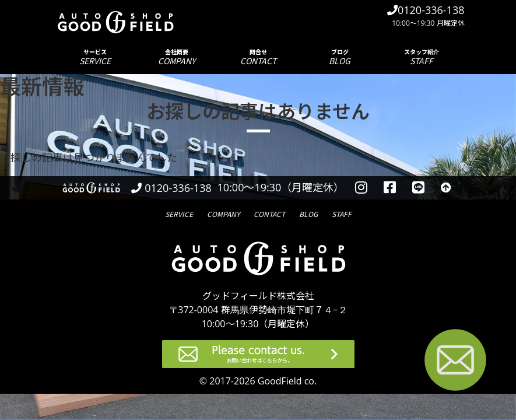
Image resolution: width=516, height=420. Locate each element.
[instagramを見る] (361, 188)
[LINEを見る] (418, 188)
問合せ (258, 57)
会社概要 (177, 57)
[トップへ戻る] (446, 188)
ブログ (340, 57)
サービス (95, 57)
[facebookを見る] (390, 188)
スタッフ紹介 (422, 57)
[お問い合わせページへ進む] (455, 362)
